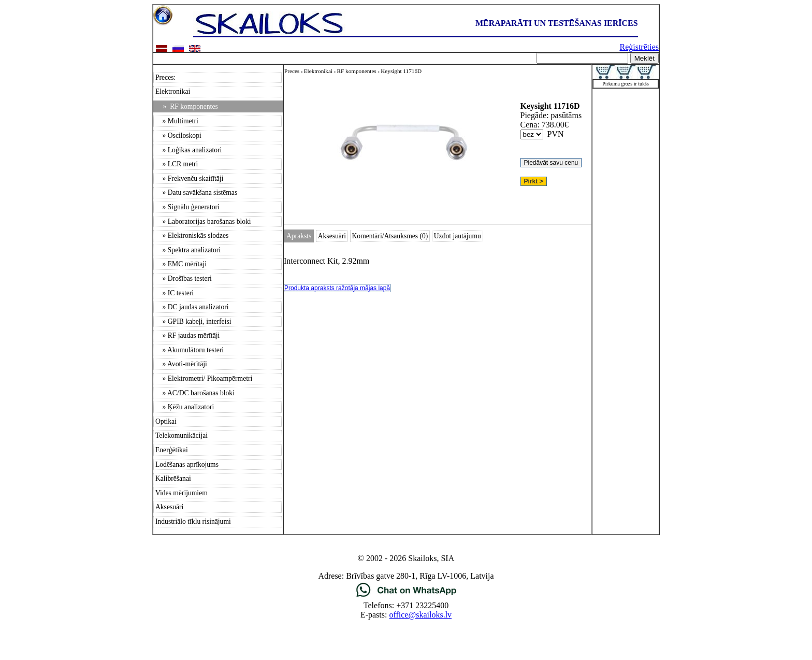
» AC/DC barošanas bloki (195, 393)
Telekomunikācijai (182, 435)
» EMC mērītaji (181, 264)
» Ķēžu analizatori (185, 407)
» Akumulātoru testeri (190, 350)
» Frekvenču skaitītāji (189, 178)
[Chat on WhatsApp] (406, 596)
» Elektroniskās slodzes (192, 235)
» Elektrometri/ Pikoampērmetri (204, 378)
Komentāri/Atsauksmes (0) (390, 236)
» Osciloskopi (178, 135)
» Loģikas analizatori (189, 150)
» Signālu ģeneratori (187, 207)
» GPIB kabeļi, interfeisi (193, 321)
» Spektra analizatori (188, 250)
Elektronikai (173, 91)
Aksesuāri (169, 507)
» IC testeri (175, 293)
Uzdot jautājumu (458, 236)
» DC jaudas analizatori (192, 307)
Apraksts (299, 236)
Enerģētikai (172, 450)
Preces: (165, 77)
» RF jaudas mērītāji (187, 335)
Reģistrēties (639, 47)
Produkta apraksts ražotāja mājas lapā (337, 288)
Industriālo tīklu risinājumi (193, 521)
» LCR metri (177, 164)
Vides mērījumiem (182, 493)
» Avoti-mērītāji (181, 364)
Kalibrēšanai (173, 478)
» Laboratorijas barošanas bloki (203, 221)
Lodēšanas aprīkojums (187, 464)
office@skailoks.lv (420, 615)
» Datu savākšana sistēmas (196, 192)
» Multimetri (177, 121)
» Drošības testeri (184, 278)
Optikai (166, 421)
